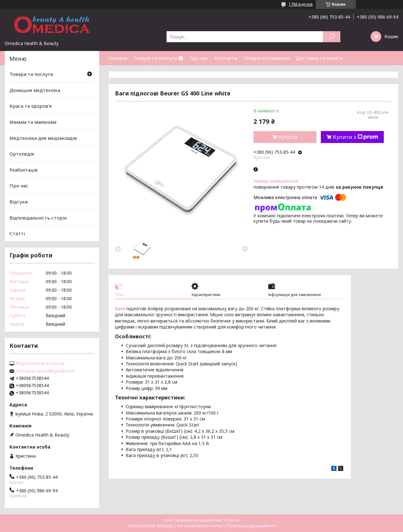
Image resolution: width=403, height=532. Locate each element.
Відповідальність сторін (38, 218)
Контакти (226, 58)
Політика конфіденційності (252, 526)
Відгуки (19, 202)
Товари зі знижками (267, 58)
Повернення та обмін (134, 72)
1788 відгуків (301, 4)
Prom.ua (232, 520)
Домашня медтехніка (35, 90)
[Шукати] (332, 37)
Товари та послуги (155, 58)
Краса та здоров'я (31, 106)
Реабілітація (23, 170)
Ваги (120, 309)
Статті (173, 72)
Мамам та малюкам (33, 122)
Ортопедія (22, 154)
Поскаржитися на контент (200, 526)
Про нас (199, 58)
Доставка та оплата (319, 58)
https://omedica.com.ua (40, 363)
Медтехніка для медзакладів (43, 138)
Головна (118, 58)
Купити (288, 137)
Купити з (355, 137)
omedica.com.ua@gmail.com (45, 371)
